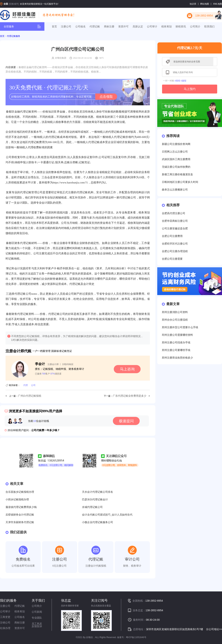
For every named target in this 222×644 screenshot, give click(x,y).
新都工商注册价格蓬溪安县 (177, 174)
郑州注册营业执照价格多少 (177, 358)
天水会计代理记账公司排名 (97, 492)
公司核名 (80, 26)
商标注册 (109, 26)
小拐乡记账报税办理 (17, 500)
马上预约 (190, 89)
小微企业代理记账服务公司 (97, 522)
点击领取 (106, 97)
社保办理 (5, 628)
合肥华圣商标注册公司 (175, 221)
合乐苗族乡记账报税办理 (20, 492)
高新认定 (138, 26)
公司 (33, 385)
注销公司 (5, 623)
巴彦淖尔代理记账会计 (95, 500)
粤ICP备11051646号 (136, 637)
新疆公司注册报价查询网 (176, 144)
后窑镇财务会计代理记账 (20, 515)
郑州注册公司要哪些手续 (176, 350)
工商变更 (5, 617)
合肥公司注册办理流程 (175, 251)
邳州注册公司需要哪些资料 (177, 335)
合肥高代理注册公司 (174, 213)
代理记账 (95, 26)
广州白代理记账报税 (30, 396)
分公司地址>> (214, 629)
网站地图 (205, 4)
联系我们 (209, 26)
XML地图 (217, 4)
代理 (26, 385)
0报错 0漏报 (180, 81)
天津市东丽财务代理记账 (20, 522)
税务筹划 (166, 26)
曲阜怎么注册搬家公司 (175, 190)
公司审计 (152, 26)
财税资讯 (181, 26)
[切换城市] (14, 4)
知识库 (193, 4)
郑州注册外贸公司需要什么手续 (180, 327)
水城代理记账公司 (92, 507)
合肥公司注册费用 (172, 236)
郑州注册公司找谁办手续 (176, 343)
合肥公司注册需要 (172, 259)
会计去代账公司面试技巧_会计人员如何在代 (107, 515)
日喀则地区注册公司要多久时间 (180, 182)
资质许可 (123, 26)
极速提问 (126, 421)
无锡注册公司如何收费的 (176, 167)
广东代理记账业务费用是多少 (129, 396)
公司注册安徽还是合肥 (175, 229)
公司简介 (195, 26)
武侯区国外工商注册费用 (176, 159)
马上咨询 (127, 369)
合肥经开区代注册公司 (175, 244)
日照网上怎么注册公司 (175, 152)
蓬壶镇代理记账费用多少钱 (21, 507)
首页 (54, 26)
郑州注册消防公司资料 (175, 312)
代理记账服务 (14, 36)
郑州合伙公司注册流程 (175, 320)
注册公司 (66, 26)
